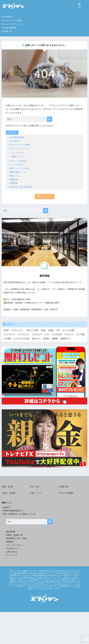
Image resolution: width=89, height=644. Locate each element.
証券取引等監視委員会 (13, 511)
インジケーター (19, 153)
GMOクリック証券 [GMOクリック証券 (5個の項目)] (32, 329)
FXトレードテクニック (12, 24)
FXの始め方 (7, 17)
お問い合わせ (12, 552)
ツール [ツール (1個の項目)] (47, 333)
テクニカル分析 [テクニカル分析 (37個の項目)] (57, 333)
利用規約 (10, 542)
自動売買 (14, 182)
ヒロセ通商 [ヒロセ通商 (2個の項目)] (7, 338)
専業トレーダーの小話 (20, 168)
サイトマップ (12, 556)
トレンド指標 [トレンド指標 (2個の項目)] (80, 333)
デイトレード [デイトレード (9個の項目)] (69, 333)
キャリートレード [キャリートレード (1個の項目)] (9, 333)
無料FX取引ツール (18, 171)
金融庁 (6, 507)
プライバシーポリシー (15, 546)
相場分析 (14, 179)
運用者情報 (11, 532)
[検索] (50, 119)
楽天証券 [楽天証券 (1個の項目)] (46, 338)
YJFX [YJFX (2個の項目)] (58, 329)
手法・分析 (35, 486)
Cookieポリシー (13, 549)
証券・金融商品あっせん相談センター (19, 514)
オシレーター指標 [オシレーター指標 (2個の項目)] (68, 329)
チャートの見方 (17, 164)
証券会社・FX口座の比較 (21, 186)
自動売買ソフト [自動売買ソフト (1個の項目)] (65, 338)
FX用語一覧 (7, 31)
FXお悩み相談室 (9, 28)
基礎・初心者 (7, 486)
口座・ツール (36, 493)
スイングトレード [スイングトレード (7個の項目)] (24, 333)
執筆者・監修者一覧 (14, 536)
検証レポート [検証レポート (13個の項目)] (36, 338)
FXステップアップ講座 (12, 21)
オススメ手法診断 (66, 493)
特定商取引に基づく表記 (16, 539)
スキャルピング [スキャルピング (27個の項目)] (37, 333)
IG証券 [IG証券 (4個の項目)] (43, 329)
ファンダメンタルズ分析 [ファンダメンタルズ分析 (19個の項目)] (21, 338)
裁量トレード (18, 156)
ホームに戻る (44, 195)
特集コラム (15, 175)
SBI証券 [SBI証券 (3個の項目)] (51, 329)
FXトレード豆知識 (18, 160)
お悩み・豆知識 (8, 493)
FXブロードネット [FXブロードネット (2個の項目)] (18, 329)
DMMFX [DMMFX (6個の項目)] (6, 329)
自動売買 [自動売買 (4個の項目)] (55, 338)
